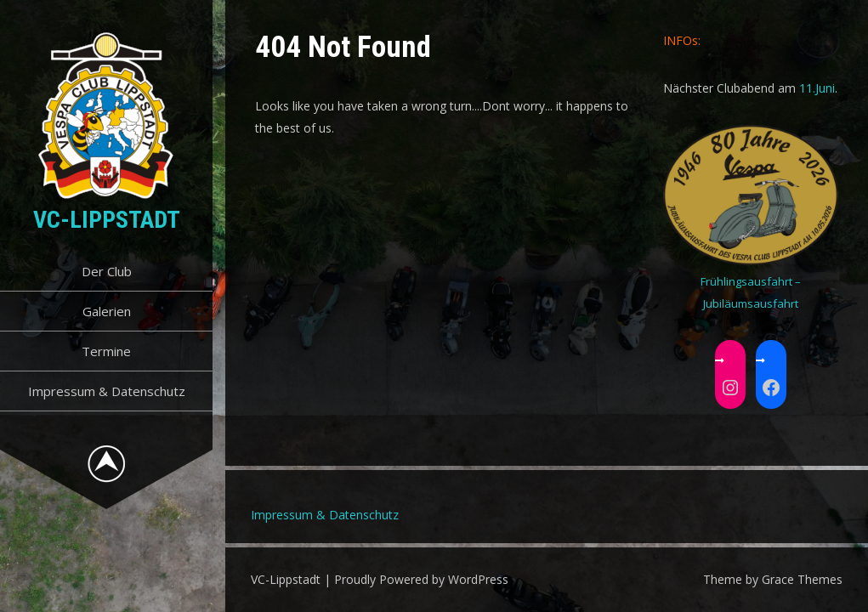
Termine (106, 351)
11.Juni (817, 88)
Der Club (107, 271)
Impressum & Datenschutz (107, 391)
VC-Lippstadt (107, 220)
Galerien (107, 311)
